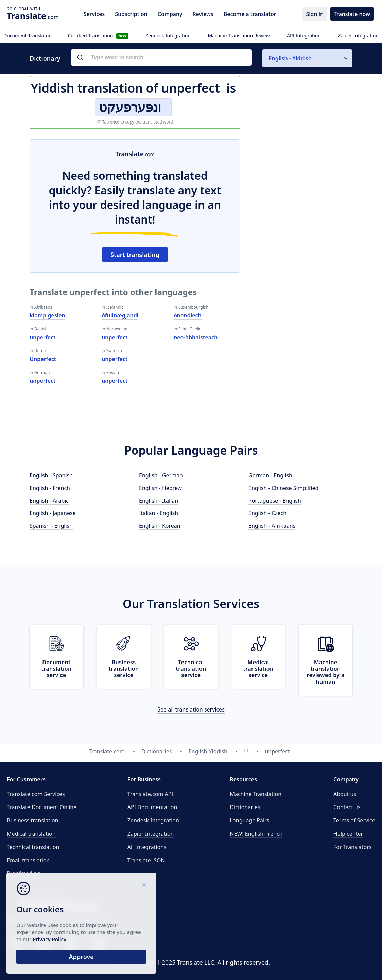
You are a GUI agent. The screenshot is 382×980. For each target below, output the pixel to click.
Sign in (315, 14)
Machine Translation (256, 794)
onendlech (188, 315)
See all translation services (191, 709)
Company (170, 14)
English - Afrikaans (272, 526)
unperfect (43, 337)
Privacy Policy (65, 938)
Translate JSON (146, 860)
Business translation (33, 820)
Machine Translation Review (239, 36)
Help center (348, 834)
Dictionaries (245, 807)
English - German (161, 475)
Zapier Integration (358, 36)
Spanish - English (51, 526)
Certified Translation (98, 36)
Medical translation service (258, 669)
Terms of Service (354, 820)
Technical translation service (191, 669)
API (150, 794)
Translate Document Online (42, 807)
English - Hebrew (160, 488)
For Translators (353, 847)
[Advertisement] (301, 182)
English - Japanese (53, 513)
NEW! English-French (256, 834)
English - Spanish (51, 475)
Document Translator (27, 36)
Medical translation (31, 834)
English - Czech (267, 513)
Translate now (352, 14)
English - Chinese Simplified (283, 488)
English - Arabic (49, 501)
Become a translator (250, 14)
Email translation (28, 860)
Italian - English (159, 513)
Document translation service (57, 669)
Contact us (347, 807)
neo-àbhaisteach (196, 337)
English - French (50, 488)
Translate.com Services (36, 794)
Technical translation (33, 847)
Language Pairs (249, 820)
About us (345, 794)
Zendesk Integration (168, 36)
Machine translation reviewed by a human (326, 672)
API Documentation (152, 807)
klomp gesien (47, 315)
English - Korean (160, 526)
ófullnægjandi (120, 315)
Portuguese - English (275, 501)
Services (94, 14)
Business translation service (124, 669)
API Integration (304, 36)
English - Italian (159, 501)
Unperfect (43, 359)
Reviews (203, 14)
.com (33, 16)
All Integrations (147, 847)
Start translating (135, 255)
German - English (270, 475)
